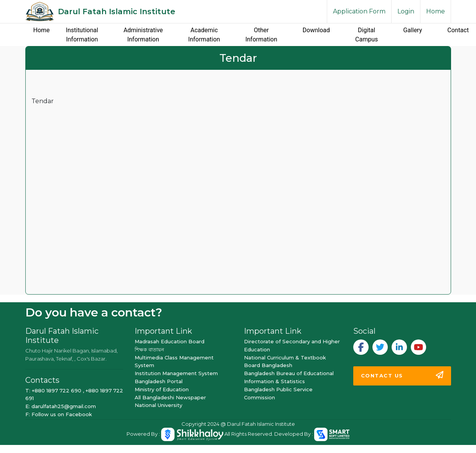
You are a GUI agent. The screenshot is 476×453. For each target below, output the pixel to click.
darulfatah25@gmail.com (64, 406)
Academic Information (204, 35)
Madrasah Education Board (170, 341)
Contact (458, 30)
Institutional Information (82, 35)
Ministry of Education (162, 389)
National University (158, 405)
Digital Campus (366, 35)
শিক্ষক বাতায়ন (149, 349)
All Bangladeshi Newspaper (170, 397)
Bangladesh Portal (159, 381)
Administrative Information (143, 35)
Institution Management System (176, 373)
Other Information (261, 35)
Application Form (359, 11)
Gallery (413, 30)
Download (316, 30)
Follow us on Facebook (62, 414)
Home (436, 11)
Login (406, 11)
